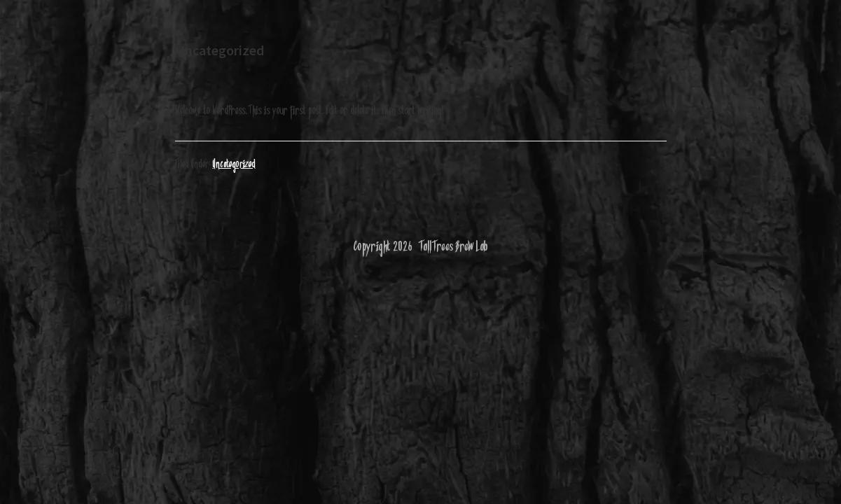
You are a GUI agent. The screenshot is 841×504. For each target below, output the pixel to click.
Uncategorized (234, 164)
